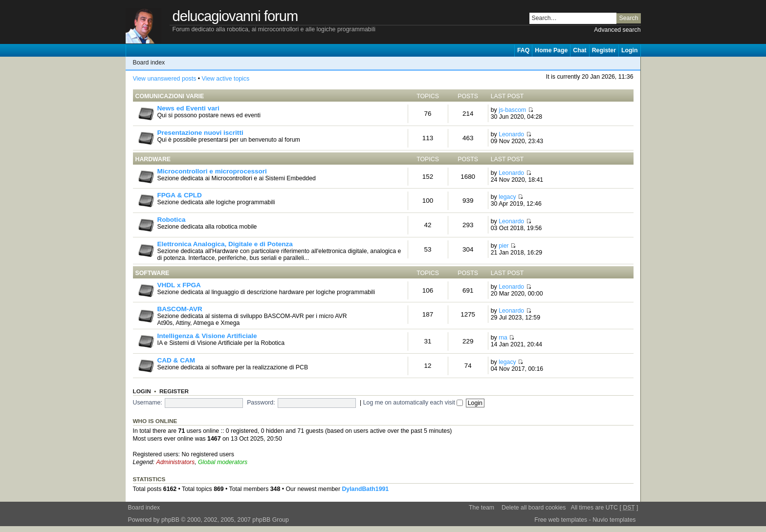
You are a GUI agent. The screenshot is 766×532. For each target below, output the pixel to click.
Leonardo (511, 134)
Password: (261, 403)
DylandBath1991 (365, 489)
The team (481, 508)
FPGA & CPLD (180, 195)
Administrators (175, 462)
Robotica (172, 220)
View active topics (225, 79)
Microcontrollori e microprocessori (212, 171)
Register (604, 50)
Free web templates (561, 520)
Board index (149, 63)
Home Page (551, 50)
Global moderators (223, 462)
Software (153, 273)
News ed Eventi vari (188, 108)
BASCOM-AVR (180, 309)
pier (504, 246)
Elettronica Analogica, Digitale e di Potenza (225, 244)
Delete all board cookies (534, 508)
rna (503, 338)
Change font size (633, 63)
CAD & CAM (176, 360)
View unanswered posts (165, 79)
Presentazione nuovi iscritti (200, 133)
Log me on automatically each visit (413, 403)
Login (630, 50)
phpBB (170, 520)
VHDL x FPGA (179, 285)
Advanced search (617, 30)
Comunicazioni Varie (170, 96)
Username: (148, 403)
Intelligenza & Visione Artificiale (207, 336)
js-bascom (512, 110)
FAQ (523, 50)
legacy (507, 197)
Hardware (153, 159)
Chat (580, 50)
